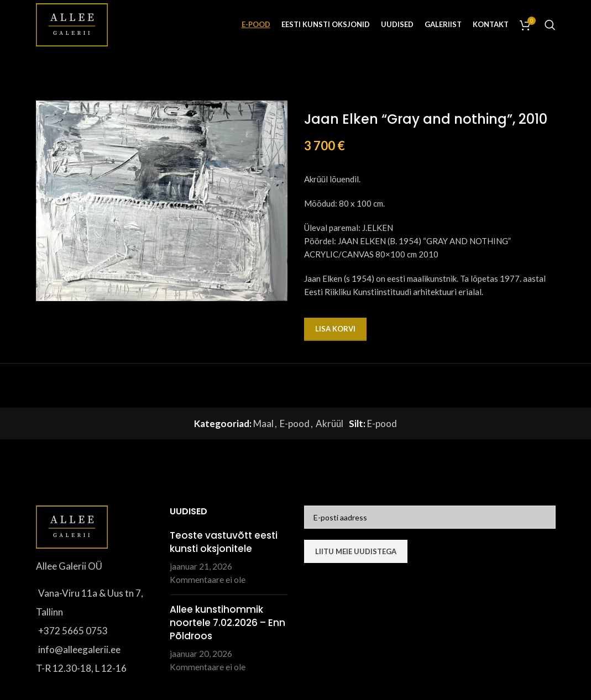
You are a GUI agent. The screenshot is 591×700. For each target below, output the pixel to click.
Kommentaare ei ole (208, 580)
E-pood (295, 423)
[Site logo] (72, 23)
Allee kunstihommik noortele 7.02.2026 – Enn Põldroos (227, 623)
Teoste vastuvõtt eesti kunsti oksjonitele (224, 542)
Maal (263, 423)
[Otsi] (550, 25)
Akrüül (330, 423)
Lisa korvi (335, 329)
